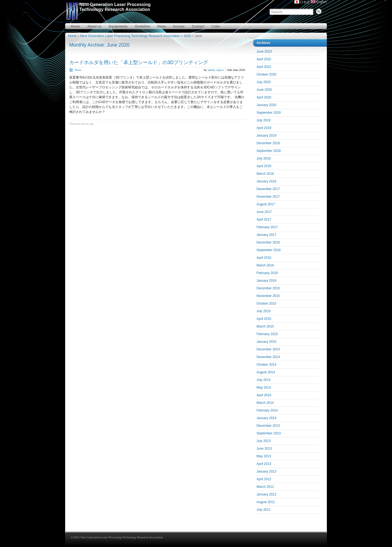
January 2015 (266, 342)
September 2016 (269, 250)
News (162, 26)
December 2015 (268, 288)
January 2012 (266, 494)
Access (179, 26)
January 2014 (266, 418)
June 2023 (264, 52)
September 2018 (269, 151)
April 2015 (264, 319)
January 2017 (266, 235)
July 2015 (263, 311)
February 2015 (267, 334)
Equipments (118, 26)
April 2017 (264, 220)
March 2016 (265, 265)
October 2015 (266, 303)
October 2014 (266, 365)
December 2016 (268, 242)
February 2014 (267, 410)
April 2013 (264, 464)
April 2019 (264, 128)
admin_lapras (216, 70)
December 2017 (268, 189)
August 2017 (266, 204)
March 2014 (265, 403)
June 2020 (264, 90)
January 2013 (266, 471)
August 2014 (266, 372)
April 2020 (264, 97)
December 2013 (268, 426)
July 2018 (263, 158)
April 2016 (264, 258)
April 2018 (264, 166)
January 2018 (266, 181)
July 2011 (263, 510)
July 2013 (263, 441)
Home (75, 26)
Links (216, 26)
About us (94, 26)
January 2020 (266, 105)
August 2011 (266, 502)
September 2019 (269, 113)
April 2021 (264, 67)
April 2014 (264, 395)
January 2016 (266, 281)
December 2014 (268, 349)
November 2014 (268, 357)
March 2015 (265, 326)
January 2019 (266, 136)
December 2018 (268, 143)
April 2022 (264, 59)
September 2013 (269, 433)
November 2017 (268, 197)
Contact (198, 26)
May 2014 (264, 387)
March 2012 (265, 487)
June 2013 (264, 449)
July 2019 (263, 120)
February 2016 (267, 273)
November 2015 (268, 296)
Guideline (142, 26)
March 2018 (265, 174)
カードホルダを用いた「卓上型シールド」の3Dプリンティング (139, 62)
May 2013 (264, 456)
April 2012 (264, 479)
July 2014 (263, 380)
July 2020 (263, 82)
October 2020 (266, 74)
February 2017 (267, 227)
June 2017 (264, 212)
